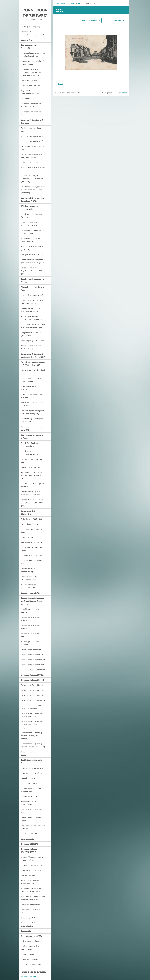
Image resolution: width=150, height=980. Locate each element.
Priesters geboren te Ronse (31, 870)
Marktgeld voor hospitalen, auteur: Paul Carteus (31, 224)
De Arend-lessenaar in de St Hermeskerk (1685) (31, 156)
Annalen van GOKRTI (29, 834)
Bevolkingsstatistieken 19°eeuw (30, 635)
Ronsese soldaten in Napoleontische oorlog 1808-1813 (32, 271)
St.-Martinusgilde (28, 954)
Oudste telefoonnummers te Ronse (32, 753)
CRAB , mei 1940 (27, 537)
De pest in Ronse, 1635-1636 (31, 85)
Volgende (119, 20)
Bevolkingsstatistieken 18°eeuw (30, 627)
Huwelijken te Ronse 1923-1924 (33, 700)
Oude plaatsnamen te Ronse (32, 555)
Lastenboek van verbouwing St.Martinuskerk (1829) (32, 310)
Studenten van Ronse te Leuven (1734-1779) (33, 248)
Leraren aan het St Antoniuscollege (28, 570)
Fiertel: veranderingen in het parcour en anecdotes (32, 707)
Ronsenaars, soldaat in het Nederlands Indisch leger (31, 890)
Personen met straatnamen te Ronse (33, 562)
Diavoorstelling (91, 20)
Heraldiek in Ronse (28, 778)
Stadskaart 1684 (27, 99)
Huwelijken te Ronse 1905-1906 (33, 665)
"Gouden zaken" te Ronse (30, 467)
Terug (61, 84)
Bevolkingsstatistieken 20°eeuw (30, 643)
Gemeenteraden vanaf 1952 (31, 936)
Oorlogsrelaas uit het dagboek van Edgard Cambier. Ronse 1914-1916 (32, 601)
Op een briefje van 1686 (30, 162)
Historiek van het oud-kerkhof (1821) (33, 289)
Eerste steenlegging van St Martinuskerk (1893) (31, 380)
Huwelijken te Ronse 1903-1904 (33, 660)
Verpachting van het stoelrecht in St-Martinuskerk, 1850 (33, 363)
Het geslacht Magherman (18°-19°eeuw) (31, 334)
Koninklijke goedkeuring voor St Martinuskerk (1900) (33, 412)
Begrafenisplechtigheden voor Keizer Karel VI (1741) (33, 199)
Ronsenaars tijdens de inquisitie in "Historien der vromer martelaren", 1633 (31, 72)
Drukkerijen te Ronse (29, 796)
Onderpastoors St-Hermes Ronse (31, 819)
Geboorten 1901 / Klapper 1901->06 (33, 911)
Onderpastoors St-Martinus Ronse (32, 811)
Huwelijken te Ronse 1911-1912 (33, 680)
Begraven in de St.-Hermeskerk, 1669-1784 (30, 92)
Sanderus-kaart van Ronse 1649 (31, 130)
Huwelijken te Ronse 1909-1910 (33, 675)
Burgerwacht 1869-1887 (30, 959)
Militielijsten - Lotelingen (31, 941)
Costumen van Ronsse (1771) (32, 141)
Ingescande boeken (28, 875)
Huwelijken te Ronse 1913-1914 (33, 685)
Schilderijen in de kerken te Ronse (31, 761)
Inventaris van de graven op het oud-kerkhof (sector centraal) (32, 736)
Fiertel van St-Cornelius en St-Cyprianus (32, 121)
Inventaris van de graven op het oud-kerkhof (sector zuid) (32, 715)
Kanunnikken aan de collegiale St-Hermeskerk (33, 63)
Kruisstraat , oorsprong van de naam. (33, 148)
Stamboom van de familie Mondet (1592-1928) (31, 105)
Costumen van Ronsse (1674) (32, 136)
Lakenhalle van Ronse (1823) (32, 295)
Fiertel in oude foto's (29, 839)
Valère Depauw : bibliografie (32, 542)
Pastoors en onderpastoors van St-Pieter (33, 827)
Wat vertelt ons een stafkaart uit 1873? (32, 404)
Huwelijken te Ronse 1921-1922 (33, 695)
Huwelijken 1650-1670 (29, 844)
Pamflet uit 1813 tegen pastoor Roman (33, 280)
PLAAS (80, 3)
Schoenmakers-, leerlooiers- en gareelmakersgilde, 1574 (33, 55)
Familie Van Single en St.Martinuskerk (29, 445)
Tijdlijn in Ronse (27, 40)
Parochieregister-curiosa (31, 905)
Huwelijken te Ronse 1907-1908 (33, 670)
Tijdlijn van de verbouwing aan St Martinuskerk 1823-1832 (33, 326)
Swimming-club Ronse (30, 524)
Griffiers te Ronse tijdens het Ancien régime (32, 948)
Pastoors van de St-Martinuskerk (28, 803)
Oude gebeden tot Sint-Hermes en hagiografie (33, 790)
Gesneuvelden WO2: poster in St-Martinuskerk (32, 859)
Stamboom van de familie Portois (31, 113)
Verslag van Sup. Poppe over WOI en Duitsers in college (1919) (32, 475)
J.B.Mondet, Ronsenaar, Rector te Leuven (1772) (33, 232)
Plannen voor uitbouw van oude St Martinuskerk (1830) (32, 318)
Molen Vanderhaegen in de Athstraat (31, 396)
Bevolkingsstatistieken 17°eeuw (30, 619)
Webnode (124, 93)
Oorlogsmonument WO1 (30, 593)
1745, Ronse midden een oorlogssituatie (30, 207)
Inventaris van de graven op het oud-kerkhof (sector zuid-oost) (32, 724)
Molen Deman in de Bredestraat (28, 388)
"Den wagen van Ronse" (30, 80)
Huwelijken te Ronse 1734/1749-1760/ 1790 (29, 850)
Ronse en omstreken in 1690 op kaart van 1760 (33, 169)
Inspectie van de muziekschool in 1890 (33, 372)
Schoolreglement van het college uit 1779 (31, 240)
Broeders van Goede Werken (32, 768)
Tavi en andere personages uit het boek (33, 485)
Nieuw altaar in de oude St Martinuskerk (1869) (31, 347)
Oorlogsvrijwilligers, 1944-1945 (33, 964)
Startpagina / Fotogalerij (30, 27)
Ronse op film (26, 931)
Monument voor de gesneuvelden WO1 (28, 586)
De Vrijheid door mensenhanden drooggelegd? (32, 33)
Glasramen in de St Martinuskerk (28, 512)
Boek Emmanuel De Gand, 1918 (33, 865)
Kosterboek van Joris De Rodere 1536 (30, 46)
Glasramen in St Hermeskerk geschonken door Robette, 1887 (33, 355)
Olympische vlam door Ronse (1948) (32, 549)
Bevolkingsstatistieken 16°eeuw (30, 611)
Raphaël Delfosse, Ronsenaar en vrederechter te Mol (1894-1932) (32, 503)
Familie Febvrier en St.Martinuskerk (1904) (30, 453)
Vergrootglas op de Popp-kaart (33, 341)
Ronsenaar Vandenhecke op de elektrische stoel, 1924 (33, 898)
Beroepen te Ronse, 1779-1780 (32, 255)
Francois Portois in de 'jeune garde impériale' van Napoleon (33, 261)
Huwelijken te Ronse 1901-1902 (33, 655)
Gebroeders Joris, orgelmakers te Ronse (33, 436)
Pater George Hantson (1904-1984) (32, 531)
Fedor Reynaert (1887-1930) (31, 519)
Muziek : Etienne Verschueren (33, 773)
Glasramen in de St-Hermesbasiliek (29, 924)
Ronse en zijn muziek (29, 783)
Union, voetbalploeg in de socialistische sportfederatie (32, 493)
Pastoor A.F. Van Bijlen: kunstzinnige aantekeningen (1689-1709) (32, 179)
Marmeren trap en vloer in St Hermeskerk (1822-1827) (32, 302)
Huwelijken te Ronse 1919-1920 (33, 690)
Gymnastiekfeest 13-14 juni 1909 (31, 461)
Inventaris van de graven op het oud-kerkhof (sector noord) (33, 745)
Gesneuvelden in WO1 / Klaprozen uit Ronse (30, 578)
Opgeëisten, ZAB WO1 (29, 918)
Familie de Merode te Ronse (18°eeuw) (32, 216)
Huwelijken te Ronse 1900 (31, 650)
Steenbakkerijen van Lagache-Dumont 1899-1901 (33, 420)
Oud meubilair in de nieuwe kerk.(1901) (32, 428)
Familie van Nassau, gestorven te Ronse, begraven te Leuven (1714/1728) (33, 190)
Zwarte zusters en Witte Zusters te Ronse (30, 882)
